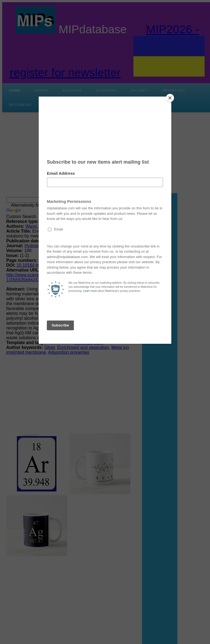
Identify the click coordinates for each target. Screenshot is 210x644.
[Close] (170, 98)
